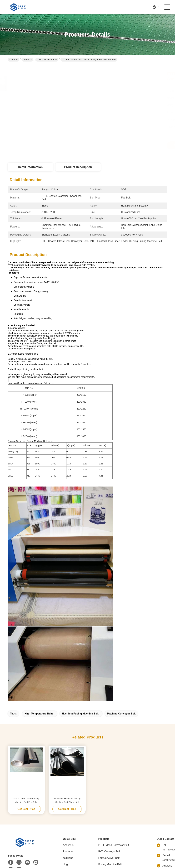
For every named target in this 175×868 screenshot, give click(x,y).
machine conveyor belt (121, 714)
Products (27, 60)
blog (65, 864)
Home (14, 60)
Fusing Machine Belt (47, 60)
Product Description (78, 167)
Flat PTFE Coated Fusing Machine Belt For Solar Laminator (26, 801)
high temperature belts (39, 714)
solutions (68, 858)
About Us (68, 845)
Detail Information (30, 167)
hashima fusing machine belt (80, 714)
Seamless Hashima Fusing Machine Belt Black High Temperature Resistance (67, 801)
